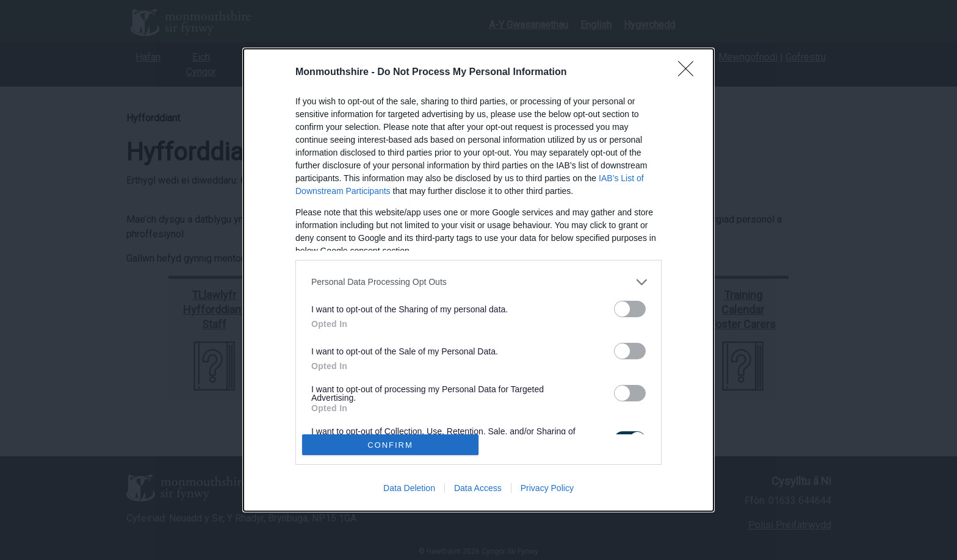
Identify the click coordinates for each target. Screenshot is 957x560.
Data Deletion (409, 488)
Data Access (478, 488)
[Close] (690, 73)
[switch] (630, 309)
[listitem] (478, 282)
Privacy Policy (547, 488)
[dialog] (478, 280)
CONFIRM (390, 444)
